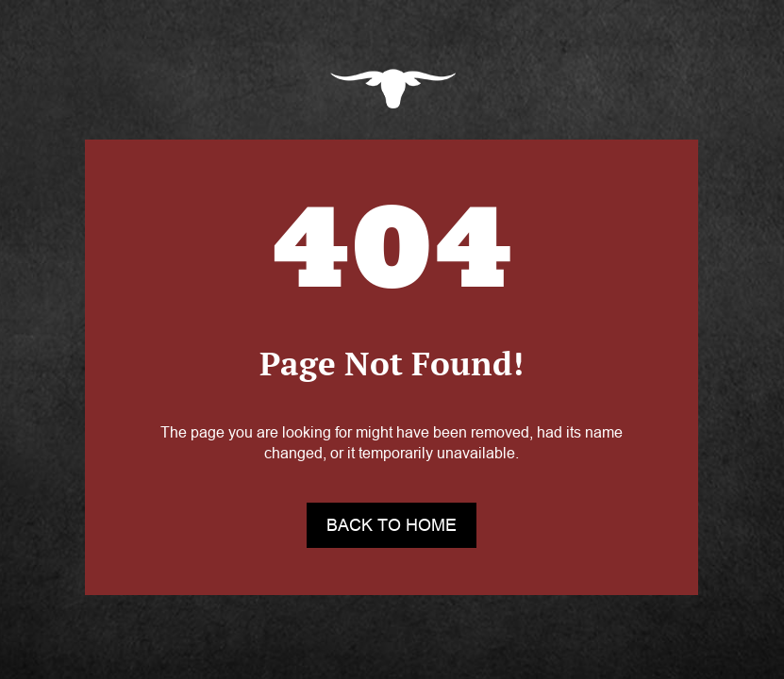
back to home (392, 525)
